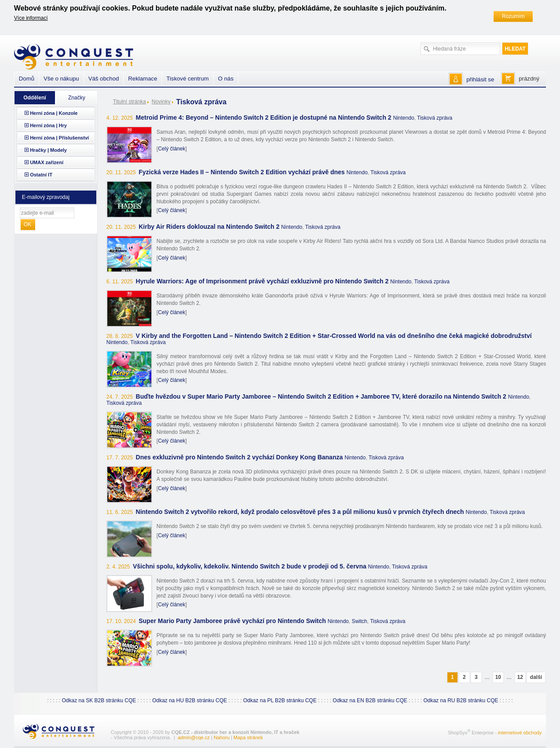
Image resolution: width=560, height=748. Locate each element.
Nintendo (404, 118)
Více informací (31, 18)
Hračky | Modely (48, 150)
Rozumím (513, 16)
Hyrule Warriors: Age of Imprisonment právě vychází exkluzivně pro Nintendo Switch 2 (262, 281)
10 (498, 677)
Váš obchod (104, 79)
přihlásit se (480, 79)
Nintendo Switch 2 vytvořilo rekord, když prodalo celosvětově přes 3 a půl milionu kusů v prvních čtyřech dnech (300, 512)
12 (520, 677)
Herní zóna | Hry (48, 125)
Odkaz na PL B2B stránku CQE (280, 700)
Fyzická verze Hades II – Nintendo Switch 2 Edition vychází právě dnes (242, 172)
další (536, 677)
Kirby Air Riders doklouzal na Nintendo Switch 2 (209, 227)
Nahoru (222, 737)
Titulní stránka (130, 102)
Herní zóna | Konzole (54, 113)
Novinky (161, 102)
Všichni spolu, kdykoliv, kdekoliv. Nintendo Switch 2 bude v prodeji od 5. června (250, 566)
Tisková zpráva (435, 118)
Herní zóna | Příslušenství (59, 138)
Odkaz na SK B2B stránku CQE (99, 700)
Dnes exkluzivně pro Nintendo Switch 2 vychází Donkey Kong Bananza (240, 457)
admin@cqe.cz (194, 737)
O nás (226, 79)
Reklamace (143, 79)
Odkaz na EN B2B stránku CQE (370, 700)
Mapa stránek (248, 737)
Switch (359, 621)
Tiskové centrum (187, 79)
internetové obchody (520, 733)
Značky (77, 98)
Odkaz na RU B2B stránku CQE (461, 700)
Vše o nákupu (61, 79)
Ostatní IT (41, 175)
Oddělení (35, 98)
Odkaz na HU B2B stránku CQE (190, 700)
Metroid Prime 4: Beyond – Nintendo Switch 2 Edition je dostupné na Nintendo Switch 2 (264, 117)
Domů (27, 79)
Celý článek (172, 149)
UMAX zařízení (47, 162)
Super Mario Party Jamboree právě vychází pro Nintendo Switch (232, 621)
